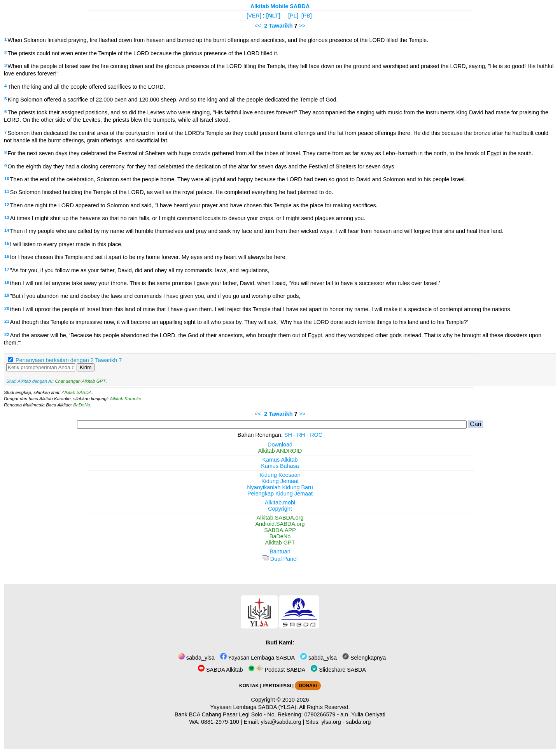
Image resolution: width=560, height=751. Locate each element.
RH (301, 435)
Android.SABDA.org (280, 524)
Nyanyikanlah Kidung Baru (280, 487)
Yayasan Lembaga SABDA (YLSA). (254, 707)
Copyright (280, 509)
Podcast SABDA (277, 670)
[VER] (254, 16)
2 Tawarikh (278, 26)
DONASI (308, 686)
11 (7, 191)
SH (288, 435)
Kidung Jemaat (280, 481)
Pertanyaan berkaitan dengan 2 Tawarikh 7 (69, 360)
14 (7, 230)
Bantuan (280, 551)
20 (7, 308)
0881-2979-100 (220, 722)
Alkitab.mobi (280, 502)
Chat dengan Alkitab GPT (80, 381)
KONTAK (249, 686)
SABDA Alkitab (220, 670)
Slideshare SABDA (338, 670)
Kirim (86, 367)
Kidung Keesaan (280, 475)
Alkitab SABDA (77, 392)
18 (7, 282)
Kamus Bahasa (280, 466)
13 (7, 217)
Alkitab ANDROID (280, 451)
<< (258, 26)
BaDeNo (82, 405)
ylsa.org (331, 722)
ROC (316, 435)
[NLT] (274, 16)
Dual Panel (280, 559)
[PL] (293, 16)
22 (7, 334)
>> (302, 26)
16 (7, 256)
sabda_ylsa (196, 658)
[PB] (307, 16)
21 (7, 321)
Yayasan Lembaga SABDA (257, 658)
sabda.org (359, 722)
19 (7, 295)
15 (7, 243)
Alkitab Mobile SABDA (280, 6)
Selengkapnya (364, 658)
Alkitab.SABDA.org (280, 518)
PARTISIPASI (277, 686)
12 (7, 205)
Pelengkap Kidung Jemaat (280, 494)
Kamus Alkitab (280, 460)
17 (7, 270)
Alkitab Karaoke (126, 399)
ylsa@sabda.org (281, 722)
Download (280, 445)
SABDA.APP (280, 530)
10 (7, 179)
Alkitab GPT (280, 543)
